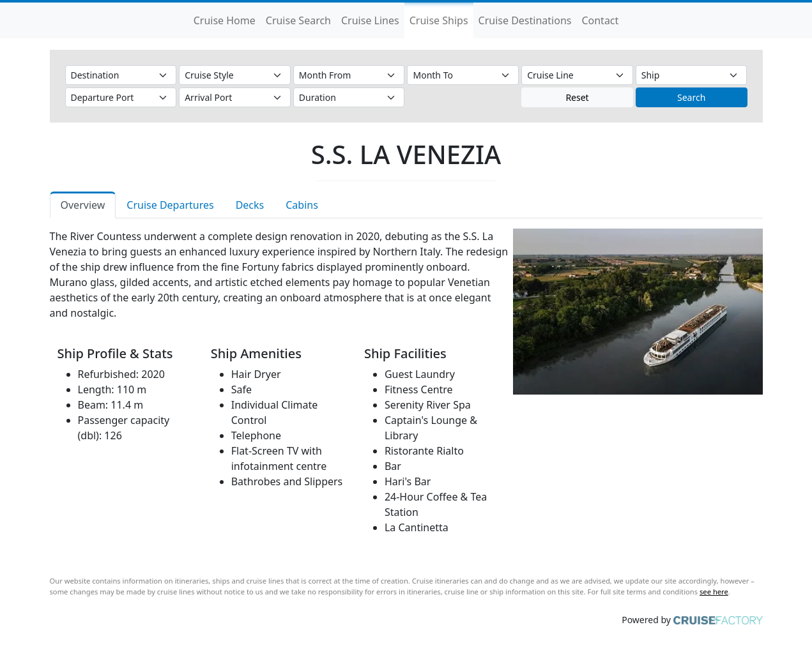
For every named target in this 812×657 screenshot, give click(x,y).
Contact (600, 20)
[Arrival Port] (235, 97)
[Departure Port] (121, 97)
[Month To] (463, 75)
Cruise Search (298, 20)
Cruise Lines (370, 20)
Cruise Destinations (525, 20)
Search (691, 97)
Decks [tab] (250, 205)
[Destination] (121, 75)
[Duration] (349, 97)
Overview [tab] (83, 205)
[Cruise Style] (235, 75)
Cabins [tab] (302, 205)
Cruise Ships (439, 20)
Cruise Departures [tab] (170, 205)
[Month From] (349, 75)
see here (714, 592)
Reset (577, 97)
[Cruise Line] (577, 75)
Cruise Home (225, 20)
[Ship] (692, 75)
